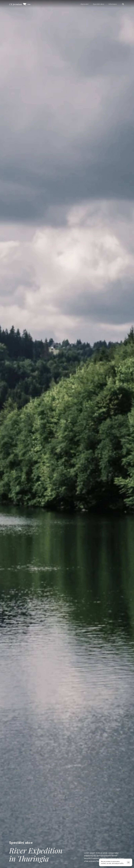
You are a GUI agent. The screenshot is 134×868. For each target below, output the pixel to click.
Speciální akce (99, 4)
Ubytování (84, 4)
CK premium (16, 4)
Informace (113, 4)
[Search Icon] (123, 4)
